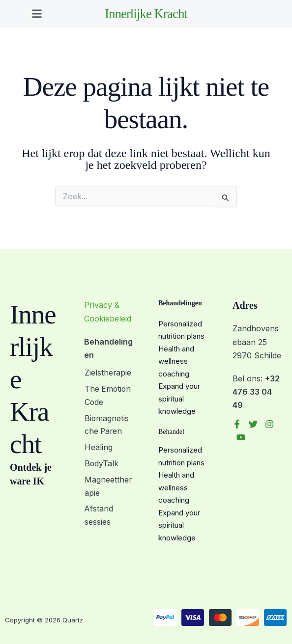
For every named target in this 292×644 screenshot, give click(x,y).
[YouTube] (241, 437)
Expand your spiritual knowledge (179, 399)
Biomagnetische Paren (109, 425)
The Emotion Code (108, 395)
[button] (37, 14)
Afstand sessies (99, 515)
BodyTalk (101, 463)
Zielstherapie (108, 373)
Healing (98, 447)
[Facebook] (237, 424)
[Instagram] (269, 424)
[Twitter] (253, 424)
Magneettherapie (108, 485)
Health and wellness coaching (176, 361)
